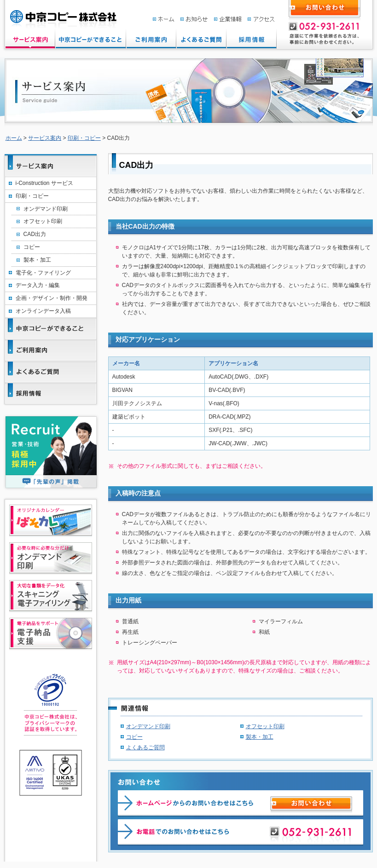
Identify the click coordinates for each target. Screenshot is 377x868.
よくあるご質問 (145, 747)
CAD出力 (35, 234)
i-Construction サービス (44, 183)
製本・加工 (260, 737)
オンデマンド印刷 (148, 726)
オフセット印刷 (265, 726)
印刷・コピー (84, 138)
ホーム (14, 138)
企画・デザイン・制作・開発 (52, 298)
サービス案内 (45, 138)
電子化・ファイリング (43, 273)
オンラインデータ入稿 (43, 311)
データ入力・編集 (38, 285)
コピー (134, 737)
